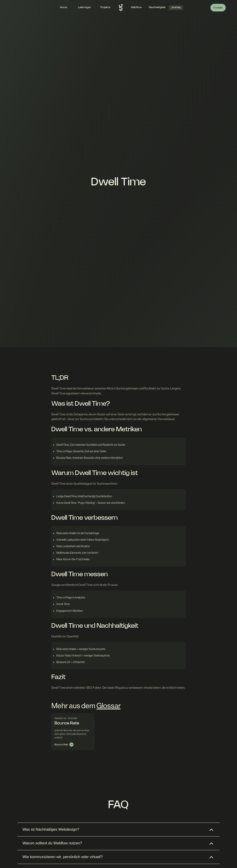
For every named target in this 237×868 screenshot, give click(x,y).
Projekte (105, 7)
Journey (176, 7)
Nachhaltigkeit (157, 7)
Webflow (136, 7)
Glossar (109, 706)
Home (64, 7)
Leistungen (84, 7)
